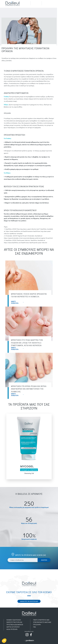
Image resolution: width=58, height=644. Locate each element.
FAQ (34, 627)
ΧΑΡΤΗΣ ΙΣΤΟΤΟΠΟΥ (13, 627)
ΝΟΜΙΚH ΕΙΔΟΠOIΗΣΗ (14, 620)
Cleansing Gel (29, 473)
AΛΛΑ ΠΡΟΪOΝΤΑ (12, 629)
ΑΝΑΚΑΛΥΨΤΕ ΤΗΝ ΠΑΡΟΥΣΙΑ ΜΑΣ (29, 601)
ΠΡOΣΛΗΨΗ (37, 624)
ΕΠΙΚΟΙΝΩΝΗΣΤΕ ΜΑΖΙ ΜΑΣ (42, 622)
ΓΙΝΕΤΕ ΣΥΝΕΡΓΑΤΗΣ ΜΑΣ (41, 620)
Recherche (36, 3)
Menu (47, 3)
